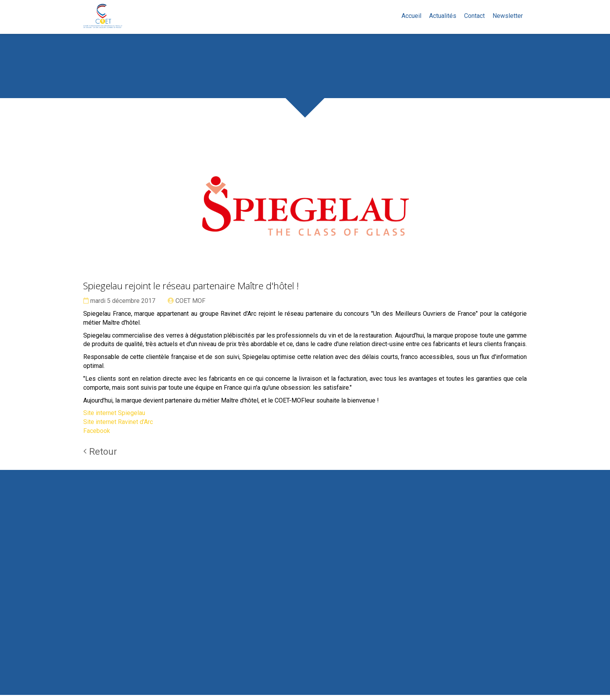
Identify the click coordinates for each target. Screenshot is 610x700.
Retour (100, 457)
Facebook (97, 436)
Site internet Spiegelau (114, 418)
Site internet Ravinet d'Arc (118, 427)
